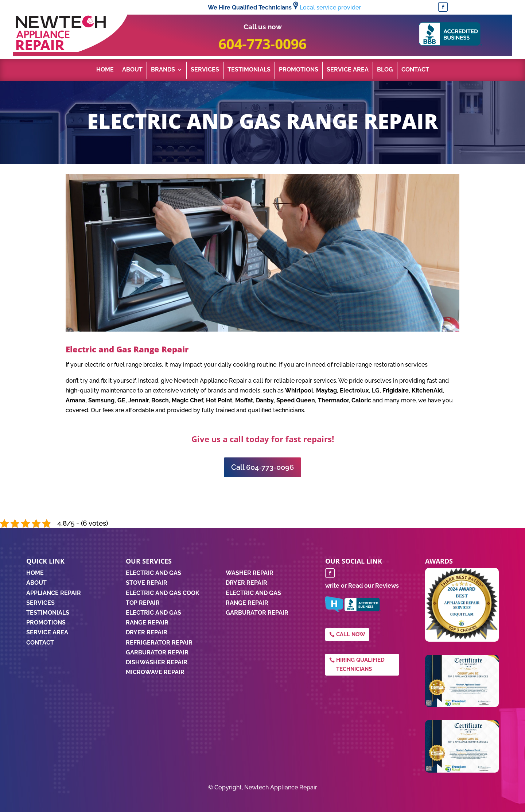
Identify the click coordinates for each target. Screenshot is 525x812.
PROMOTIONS (46, 622)
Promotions (299, 70)
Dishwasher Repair (157, 662)
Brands (163, 70)
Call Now (351, 634)
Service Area (348, 70)
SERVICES (40, 603)
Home (105, 70)
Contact (415, 70)
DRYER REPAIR (246, 583)
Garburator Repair (157, 652)
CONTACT (40, 643)
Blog (385, 70)
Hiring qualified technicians (360, 665)
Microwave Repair (155, 672)
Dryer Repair (147, 632)
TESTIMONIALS (48, 613)
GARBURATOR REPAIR (257, 613)
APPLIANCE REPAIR (54, 593)
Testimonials (249, 70)
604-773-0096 (262, 44)
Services (205, 70)
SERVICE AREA (47, 632)
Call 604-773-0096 (262, 467)
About (132, 70)
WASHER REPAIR (250, 573)
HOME (35, 573)
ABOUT (36, 583)
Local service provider (330, 7)
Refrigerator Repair (159, 643)
